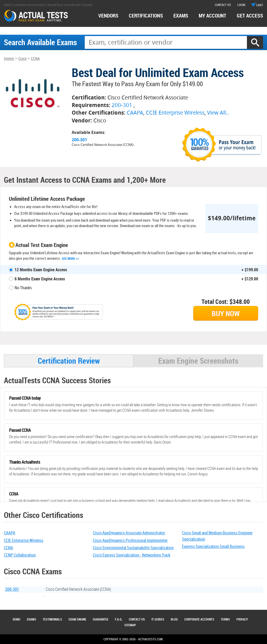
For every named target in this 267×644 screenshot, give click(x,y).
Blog (174, 619)
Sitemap (130, 625)
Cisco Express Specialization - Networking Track (132, 555)
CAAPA (135, 113)
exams (181, 16)
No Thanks (23, 288)
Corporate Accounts (199, 619)
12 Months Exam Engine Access (41, 270)
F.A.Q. (119, 619)
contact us (223, 5)
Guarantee (101, 619)
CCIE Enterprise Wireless (175, 113)
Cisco (22, 59)
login (241, 5)
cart (257, 5)
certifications (146, 16)
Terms (225, 619)
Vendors (108, 16)
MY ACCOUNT (213, 16)
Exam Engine (77, 619)
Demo (17, 619)
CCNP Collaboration (20, 555)
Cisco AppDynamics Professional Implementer (130, 540)
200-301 (122, 105)
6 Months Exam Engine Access (40, 279)
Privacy (242, 619)
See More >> (70, 258)
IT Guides (158, 619)
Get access (250, 16)
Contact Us (137, 619)
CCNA (35, 59)
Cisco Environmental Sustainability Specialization (133, 548)
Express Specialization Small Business (213, 546)
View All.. (218, 113)
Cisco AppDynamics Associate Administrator (129, 533)
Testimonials (52, 619)
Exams (32, 619)
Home (9, 59)
